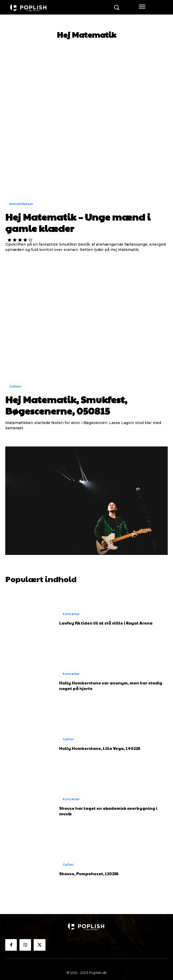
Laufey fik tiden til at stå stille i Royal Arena (106, 623)
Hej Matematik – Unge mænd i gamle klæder (78, 222)
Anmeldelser (21, 204)
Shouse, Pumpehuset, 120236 (89, 874)
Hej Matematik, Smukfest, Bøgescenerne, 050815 (66, 405)
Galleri (15, 386)
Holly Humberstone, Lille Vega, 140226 (100, 748)
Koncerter (71, 614)
